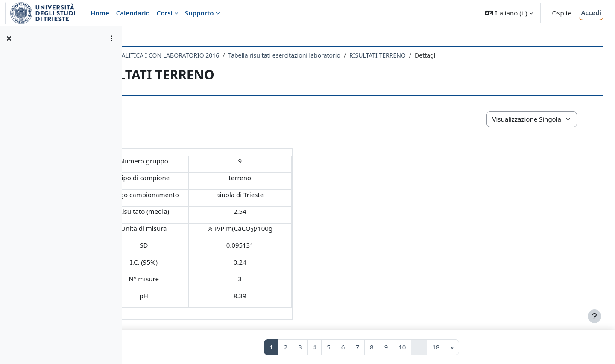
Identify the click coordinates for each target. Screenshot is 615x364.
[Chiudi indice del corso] (9, 38)
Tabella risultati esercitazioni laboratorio (360, 55)
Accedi (591, 12)
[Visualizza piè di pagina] (594, 316)
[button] (509, 13)
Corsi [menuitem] (165, 13)
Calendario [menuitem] (133, 13)
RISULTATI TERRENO (454, 55)
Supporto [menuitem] (199, 13)
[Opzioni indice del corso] (111, 38)
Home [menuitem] (100, 13)
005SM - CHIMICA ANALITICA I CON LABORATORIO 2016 (217, 55)
